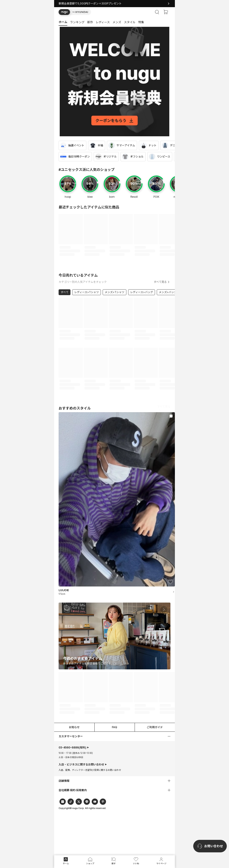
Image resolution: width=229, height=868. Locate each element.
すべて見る (162, 282)
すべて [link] (65, 292)
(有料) (72, 748)
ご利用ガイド (155, 727)
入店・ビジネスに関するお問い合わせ (81, 765)
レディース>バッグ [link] (142, 292)
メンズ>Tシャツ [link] (114, 292)
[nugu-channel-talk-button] (210, 846)
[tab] (114, 22)
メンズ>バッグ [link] (168, 292)
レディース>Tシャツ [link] (87, 292)
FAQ (114, 727)
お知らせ (74, 727)
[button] (75, 12)
